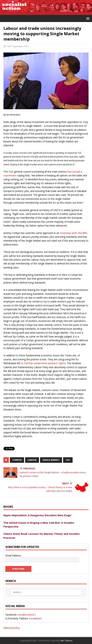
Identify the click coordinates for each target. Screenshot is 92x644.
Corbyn (17, 460)
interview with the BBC (74, 233)
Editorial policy (12, 628)
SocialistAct (35, 618)
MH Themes (67, 641)
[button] (87, 18)
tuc (68, 460)
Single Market (51, 460)
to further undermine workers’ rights (43, 363)
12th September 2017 (18, 46)
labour (32, 460)
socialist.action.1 (27, 615)
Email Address (13, 555)
